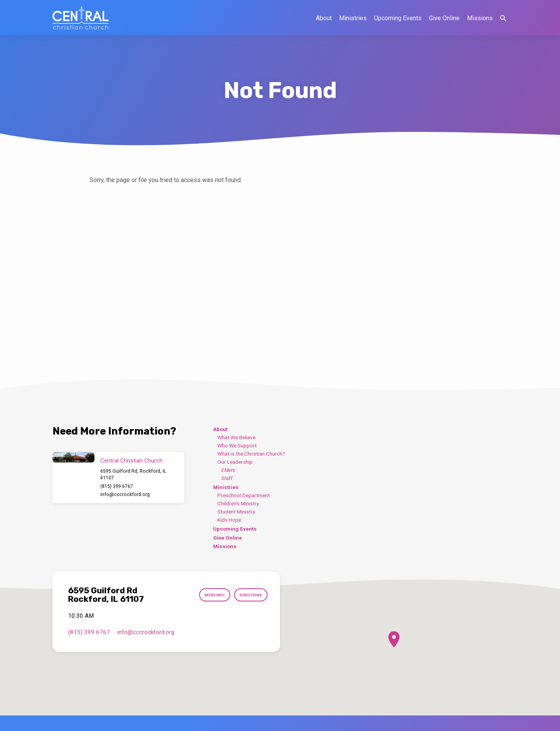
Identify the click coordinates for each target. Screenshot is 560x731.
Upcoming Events (398, 18)
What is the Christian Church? (251, 454)
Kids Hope (229, 520)
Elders (228, 470)
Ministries (353, 18)
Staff (227, 478)
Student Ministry (236, 512)
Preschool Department (244, 495)
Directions (248, 595)
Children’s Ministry (238, 503)
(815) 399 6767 (117, 486)
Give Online (444, 18)
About (324, 18)
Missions (480, 18)
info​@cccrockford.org (125, 494)
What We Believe (236, 437)
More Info (205, 595)
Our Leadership (235, 462)
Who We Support (237, 445)
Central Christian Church (131, 461)
